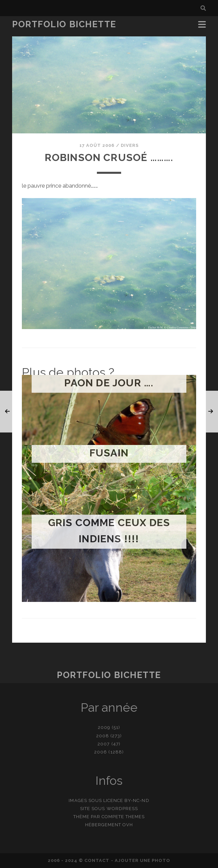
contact (97, 860)
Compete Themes (123, 817)
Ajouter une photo (143, 860)
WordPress (122, 809)
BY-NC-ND (137, 800)
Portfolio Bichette (64, 24)
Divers (130, 145)
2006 (101, 752)
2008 (103, 736)
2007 (104, 744)
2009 (104, 727)
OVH (128, 825)
